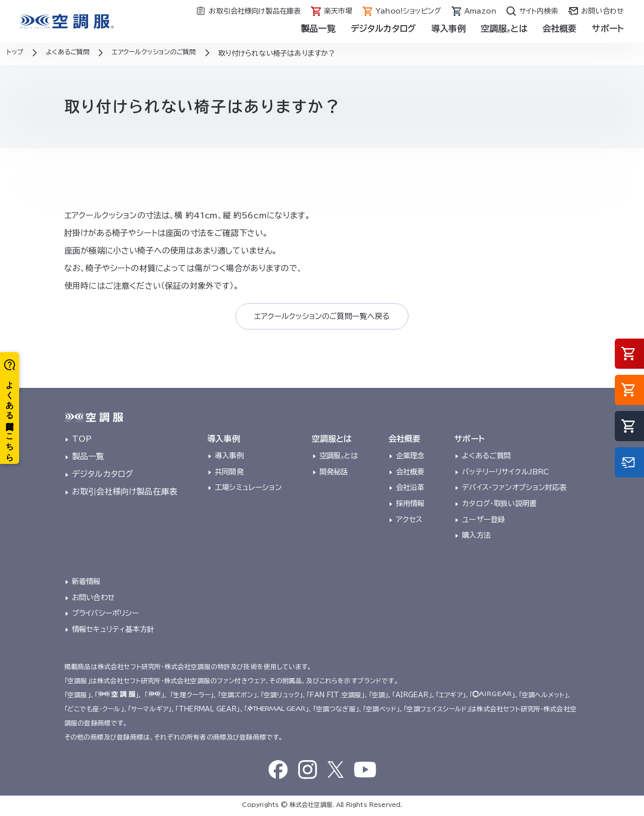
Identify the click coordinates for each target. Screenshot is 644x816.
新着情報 (86, 583)
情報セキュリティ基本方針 (113, 631)
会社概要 (560, 28)
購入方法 (476, 538)
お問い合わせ (93, 599)
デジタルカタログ (383, 28)
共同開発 (229, 474)
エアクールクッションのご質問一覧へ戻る (322, 317)
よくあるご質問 (486, 458)
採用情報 (410, 505)
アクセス (409, 521)
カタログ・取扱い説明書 (499, 505)
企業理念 (410, 458)
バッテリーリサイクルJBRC (505, 474)
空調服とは (504, 28)
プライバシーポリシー (106, 616)
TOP (82, 441)
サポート (608, 28)
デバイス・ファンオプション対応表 (514, 489)
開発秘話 (334, 474)
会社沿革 (410, 489)
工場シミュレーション (248, 489)
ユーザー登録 (483, 521)
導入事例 (449, 28)
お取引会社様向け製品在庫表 (125, 494)
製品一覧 (318, 28)
